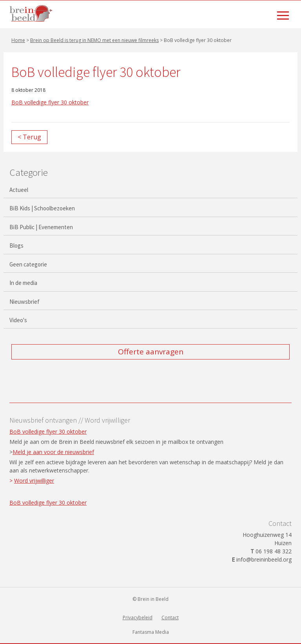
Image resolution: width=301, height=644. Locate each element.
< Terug (29, 137)
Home (18, 40)
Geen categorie (28, 264)
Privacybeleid (138, 618)
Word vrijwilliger (34, 481)
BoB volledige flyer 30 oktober (50, 102)
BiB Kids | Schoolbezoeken (42, 208)
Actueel (19, 190)
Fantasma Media (151, 632)
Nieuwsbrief (24, 302)
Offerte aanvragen (151, 352)
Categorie (29, 172)
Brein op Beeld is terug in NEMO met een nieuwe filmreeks (94, 40)
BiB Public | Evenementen (41, 227)
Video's (18, 320)
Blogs (16, 245)
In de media (23, 283)
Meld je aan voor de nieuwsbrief (53, 452)
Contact (170, 618)
